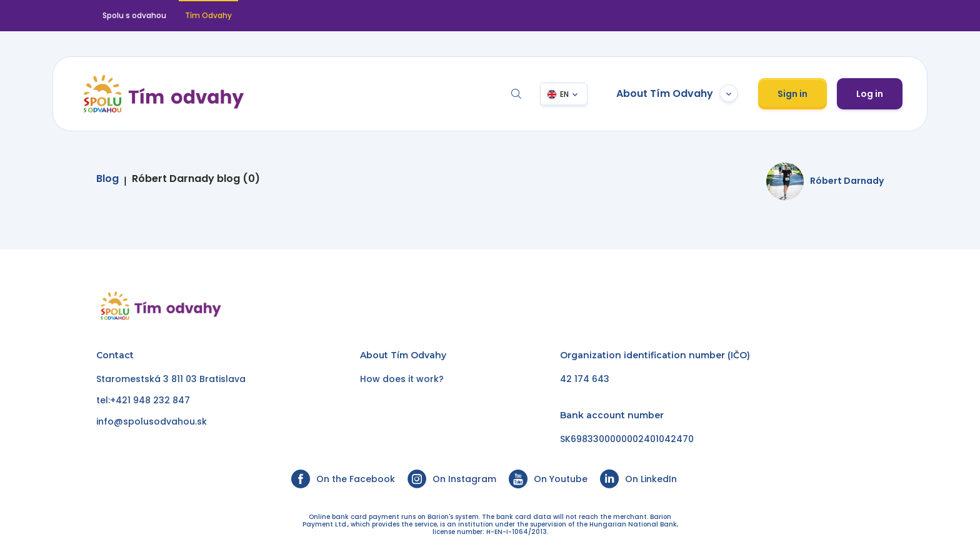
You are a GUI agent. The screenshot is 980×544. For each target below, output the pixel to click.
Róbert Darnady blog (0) (196, 179)
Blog (107, 179)
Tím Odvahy (208, 15)
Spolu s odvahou (134, 15)
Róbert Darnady (847, 181)
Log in (870, 94)
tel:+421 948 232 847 (143, 400)
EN (564, 94)
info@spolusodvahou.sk (152, 421)
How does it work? (402, 379)
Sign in (792, 94)
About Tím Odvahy (677, 94)
